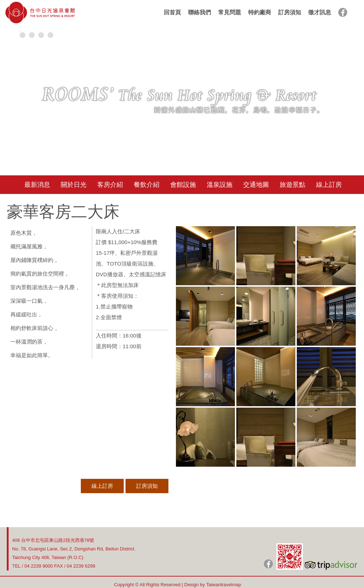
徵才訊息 (320, 12)
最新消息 (37, 185)
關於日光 (74, 185)
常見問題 (230, 12)
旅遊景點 (292, 185)
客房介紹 (110, 185)
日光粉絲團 (268, 564)
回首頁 (172, 12)
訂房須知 (290, 12)
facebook (343, 12)
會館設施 (183, 185)
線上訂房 (329, 185)
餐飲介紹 (147, 185)
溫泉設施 (220, 185)
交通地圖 (256, 185)
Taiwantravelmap (224, 585)
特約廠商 (260, 12)
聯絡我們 (200, 12)
